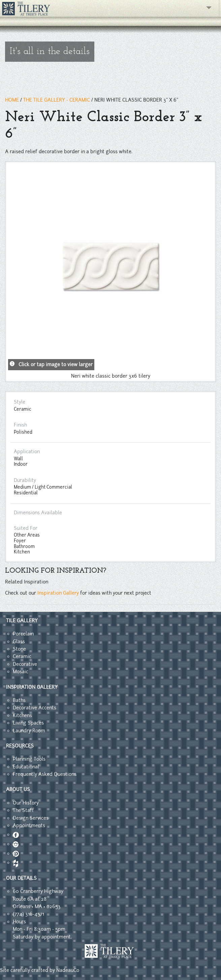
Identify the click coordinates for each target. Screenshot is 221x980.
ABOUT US (18, 789)
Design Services (31, 818)
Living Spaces (28, 723)
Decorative (25, 664)
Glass (19, 642)
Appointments (29, 825)
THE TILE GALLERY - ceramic (57, 100)
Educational (26, 767)
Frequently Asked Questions (45, 774)
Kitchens (22, 715)
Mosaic (21, 672)
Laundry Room (29, 731)
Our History (26, 803)
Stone (19, 649)
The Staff (23, 810)
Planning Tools (29, 759)
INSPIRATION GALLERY (32, 687)
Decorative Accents (35, 708)
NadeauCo (68, 970)
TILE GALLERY (22, 621)
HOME (12, 100)
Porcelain (23, 634)
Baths (19, 700)
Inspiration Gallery (58, 593)
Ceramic (22, 656)
